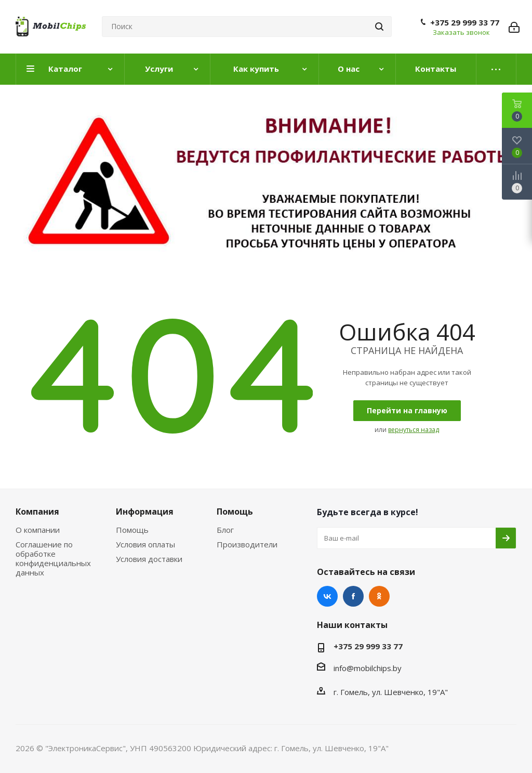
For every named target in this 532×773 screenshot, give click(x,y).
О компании (38, 530)
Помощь (132, 530)
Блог (225, 530)
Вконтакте (327, 596)
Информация (145, 512)
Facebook (353, 596)
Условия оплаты (145, 544)
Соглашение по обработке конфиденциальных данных (53, 558)
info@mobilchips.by (368, 668)
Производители (247, 544)
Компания (37, 512)
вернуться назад (414, 430)
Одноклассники (379, 596)
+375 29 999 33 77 (465, 22)
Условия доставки (149, 559)
